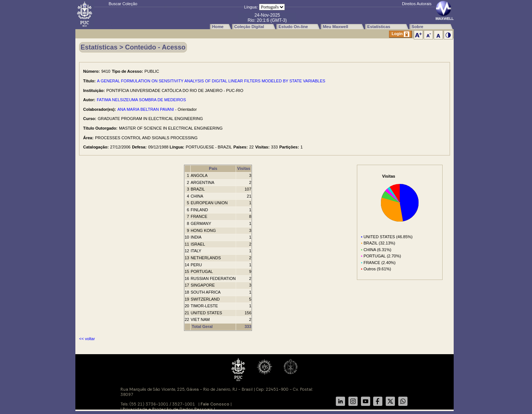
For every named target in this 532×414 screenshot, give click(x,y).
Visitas (244, 168)
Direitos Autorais (417, 4)
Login (400, 34)
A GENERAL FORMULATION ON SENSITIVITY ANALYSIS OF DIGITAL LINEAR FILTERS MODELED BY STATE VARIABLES (211, 81)
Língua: (251, 7)
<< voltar (87, 339)
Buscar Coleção (123, 4)
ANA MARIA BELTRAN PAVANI (146, 109)
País (213, 168)
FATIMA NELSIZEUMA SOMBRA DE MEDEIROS (141, 100)
